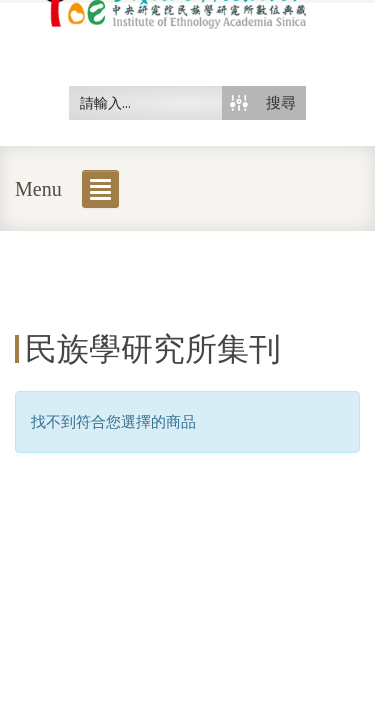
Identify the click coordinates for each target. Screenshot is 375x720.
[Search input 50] (146, 103)
